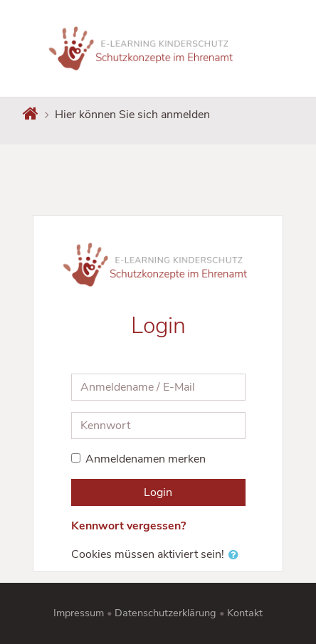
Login (158, 492)
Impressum (79, 613)
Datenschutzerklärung (165, 613)
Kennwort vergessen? (128, 526)
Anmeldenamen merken (146, 459)
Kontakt (245, 613)
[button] (236, 555)
